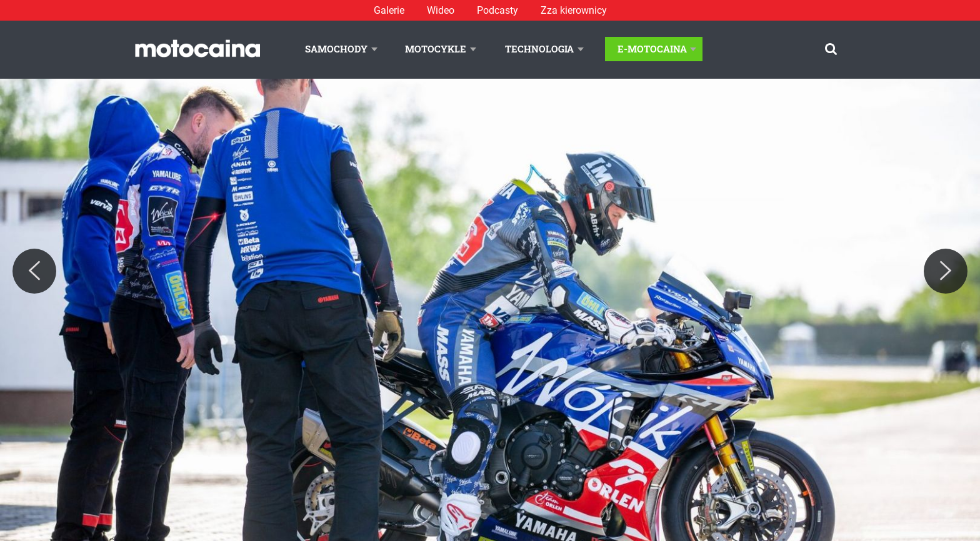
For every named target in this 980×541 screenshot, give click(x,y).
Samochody (336, 49)
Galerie (389, 10)
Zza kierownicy (574, 10)
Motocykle (436, 49)
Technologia (539, 49)
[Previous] (34, 271)
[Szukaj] (831, 49)
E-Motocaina (652, 49)
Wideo (441, 10)
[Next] (946, 271)
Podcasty (497, 10)
